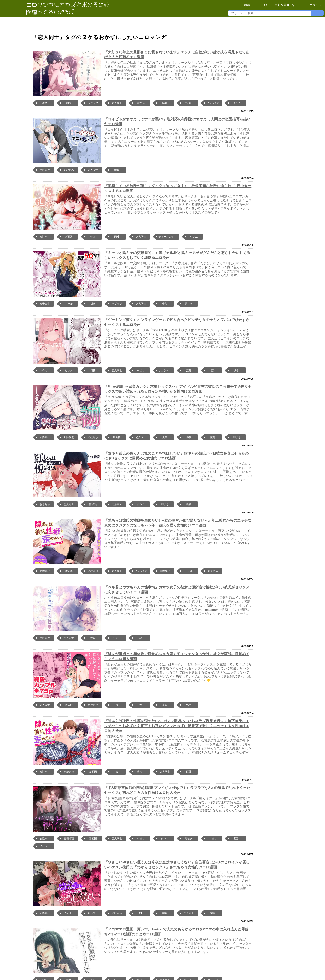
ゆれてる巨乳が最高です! (280, 5)
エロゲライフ (312, 5)
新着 (247, 5)
